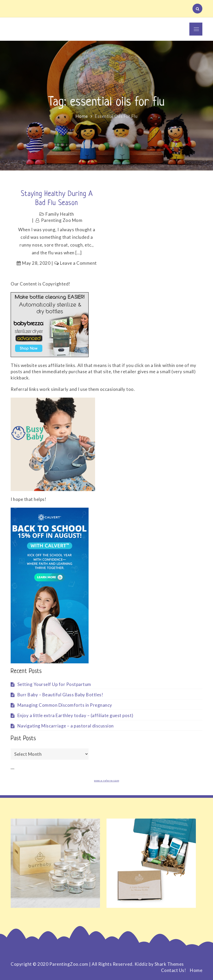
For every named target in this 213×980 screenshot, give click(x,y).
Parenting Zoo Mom (62, 220)
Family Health (60, 214)
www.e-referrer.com (106, 781)
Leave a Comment (78, 263)
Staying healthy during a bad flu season (57, 199)
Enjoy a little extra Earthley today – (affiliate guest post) (75, 715)
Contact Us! (174, 970)
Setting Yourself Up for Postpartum (54, 684)
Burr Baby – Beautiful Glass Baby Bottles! (60, 695)
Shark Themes (169, 964)
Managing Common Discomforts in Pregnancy (65, 705)
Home (196, 970)
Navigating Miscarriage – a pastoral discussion (66, 726)
